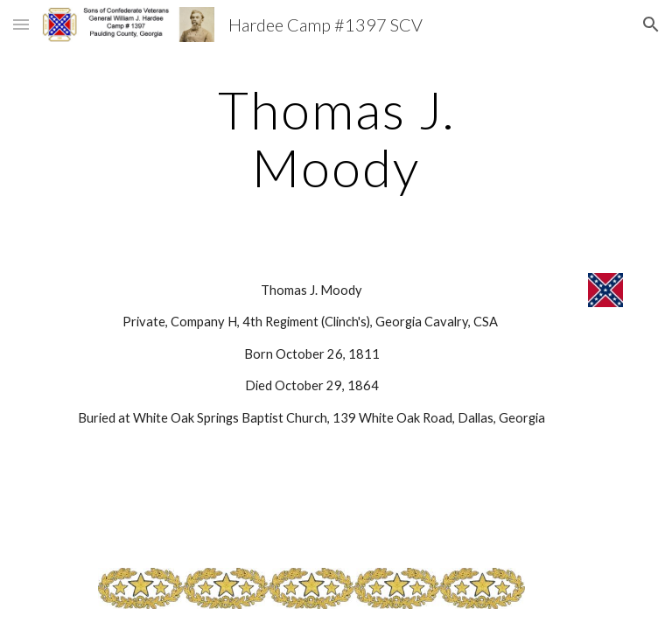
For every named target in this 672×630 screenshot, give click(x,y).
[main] (336, 138)
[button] (21, 24)
